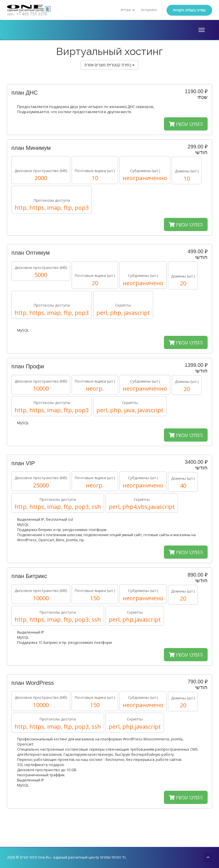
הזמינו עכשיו (186, 124)
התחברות (149, 10)
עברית (128, 10)
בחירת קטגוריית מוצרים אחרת (109, 65)
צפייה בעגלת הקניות (189, 10)
